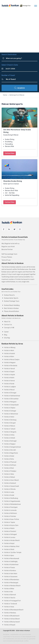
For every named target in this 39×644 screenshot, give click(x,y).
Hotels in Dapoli (9, 372)
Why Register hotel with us (11, 244)
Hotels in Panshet (10, 531)
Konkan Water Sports (11, 298)
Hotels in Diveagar (10, 393)
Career (6, 332)
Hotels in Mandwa (10, 613)
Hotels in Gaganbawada (12, 501)
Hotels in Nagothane (11, 453)
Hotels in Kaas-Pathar (12, 519)
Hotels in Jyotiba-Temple (13, 552)
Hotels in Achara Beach (12, 619)
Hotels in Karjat (9, 543)
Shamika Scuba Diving (13, 181)
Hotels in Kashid (10, 354)
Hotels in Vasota (10, 598)
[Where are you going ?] (22, 58)
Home (5, 95)
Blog (6, 335)
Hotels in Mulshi (9, 528)
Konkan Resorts (9, 295)
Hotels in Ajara (9, 555)
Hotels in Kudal (9, 495)
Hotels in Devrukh (10, 450)
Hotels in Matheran (11, 513)
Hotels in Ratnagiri (10, 441)
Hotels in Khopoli (10, 625)
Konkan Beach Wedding (12, 305)
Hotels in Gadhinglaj (11, 562)
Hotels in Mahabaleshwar (13, 504)
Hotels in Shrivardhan (11, 399)
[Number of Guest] (21, 79)
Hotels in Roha (9, 459)
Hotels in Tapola (10, 522)
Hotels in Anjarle (10, 375)
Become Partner (7, 250)
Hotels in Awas (9, 607)
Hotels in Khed (9, 468)
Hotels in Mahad (10, 477)
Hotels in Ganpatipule (11, 405)
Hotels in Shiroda (10, 489)
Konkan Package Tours (12, 301)
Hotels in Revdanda (11, 366)
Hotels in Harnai (9, 381)
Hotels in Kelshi (9, 378)
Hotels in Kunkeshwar (11, 565)
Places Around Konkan (12, 311)
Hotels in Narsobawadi (12, 559)
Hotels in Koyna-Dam (11, 525)
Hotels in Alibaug (10, 348)
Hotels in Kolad (9, 456)
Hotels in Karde (9, 384)
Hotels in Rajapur (10, 444)
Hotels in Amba (9, 435)
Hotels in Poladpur (10, 471)
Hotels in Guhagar (10, 411)
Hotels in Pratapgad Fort (13, 601)
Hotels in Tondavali (11, 604)
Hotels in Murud (9, 390)
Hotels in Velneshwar (11, 414)
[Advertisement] (19, 32)
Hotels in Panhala (10, 516)
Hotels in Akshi (9, 351)
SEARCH (20, 88)
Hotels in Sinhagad (10, 534)
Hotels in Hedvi (9, 417)
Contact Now (10, 153)
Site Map (7, 338)
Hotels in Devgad (10, 423)
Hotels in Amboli (10, 438)
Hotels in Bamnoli (10, 595)
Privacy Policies (7, 257)
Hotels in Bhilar (9, 589)
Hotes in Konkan (25, 631)
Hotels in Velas (9, 474)
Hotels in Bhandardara (12, 580)
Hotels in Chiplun (10, 408)
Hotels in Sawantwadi (12, 486)
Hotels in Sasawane (11, 577)
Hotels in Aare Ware (11, 574)
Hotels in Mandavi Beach (12, 586)
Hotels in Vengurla (10, 432)
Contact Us (8, 325)
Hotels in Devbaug (10, 420)
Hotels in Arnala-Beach (12, 540)
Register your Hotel (8, 247)
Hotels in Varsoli (10, 369)
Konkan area (24, 269)
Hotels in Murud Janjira (12, 360)
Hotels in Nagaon (10, 363)
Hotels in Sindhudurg (11, 498)
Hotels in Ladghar (10, 387)
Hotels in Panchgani (11, 507)
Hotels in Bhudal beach (12, 616)
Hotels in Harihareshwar (12, 396)
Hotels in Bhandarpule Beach (14, 610)
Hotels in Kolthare (10, 465)
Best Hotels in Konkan (11, 308)
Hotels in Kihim (9, 357)
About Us (7, 322)
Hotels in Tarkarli (10, 429)
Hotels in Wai (8, 592)
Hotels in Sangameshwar (13, 447)
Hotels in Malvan (10, 426)
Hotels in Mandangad (11, 583)
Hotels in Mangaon (10, 402)
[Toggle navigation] (36, 6)
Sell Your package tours (9, 254)
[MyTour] (9, 6)
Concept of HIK (9, 328)
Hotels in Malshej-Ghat (12, 546)
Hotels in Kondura (10, 571)
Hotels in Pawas (10, 568)
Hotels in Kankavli (10, 483)
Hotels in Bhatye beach (12, 622)
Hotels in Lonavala (10, 510)
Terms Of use (6, 260)
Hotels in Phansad (10, 462)
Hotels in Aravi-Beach (12, 480)
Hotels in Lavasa (10, 537)
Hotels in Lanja (9, 492)
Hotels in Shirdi (9, 549)
